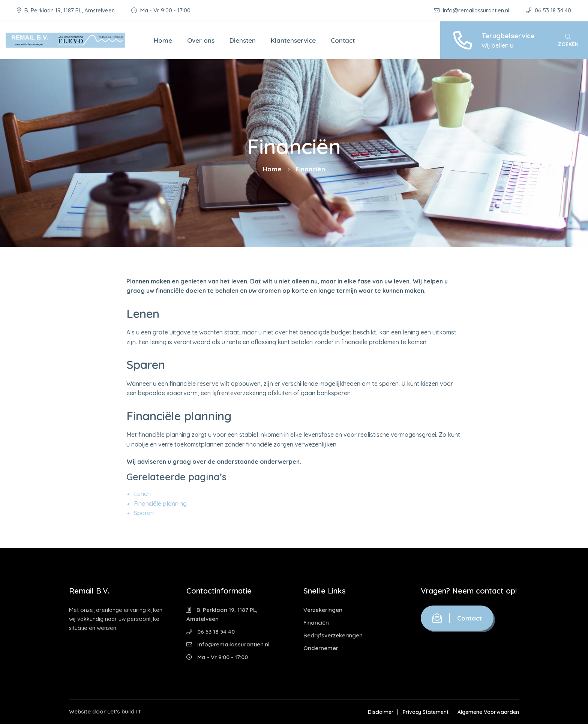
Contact (343, 40)
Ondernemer (321, 648)
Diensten (243, 40)
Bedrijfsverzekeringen (333, 635)
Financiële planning (160, 504)
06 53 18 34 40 (548, 10)
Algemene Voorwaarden (488, 712)
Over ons (201, 40)
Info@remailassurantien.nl (472, 10)
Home (163, 40)
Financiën (316, 623)
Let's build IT (124, 711)
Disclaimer (381, 712)
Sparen (144, 513)
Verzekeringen (323, 610)
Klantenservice (293, 40)
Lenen (142, 494)
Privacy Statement (426, 712)
